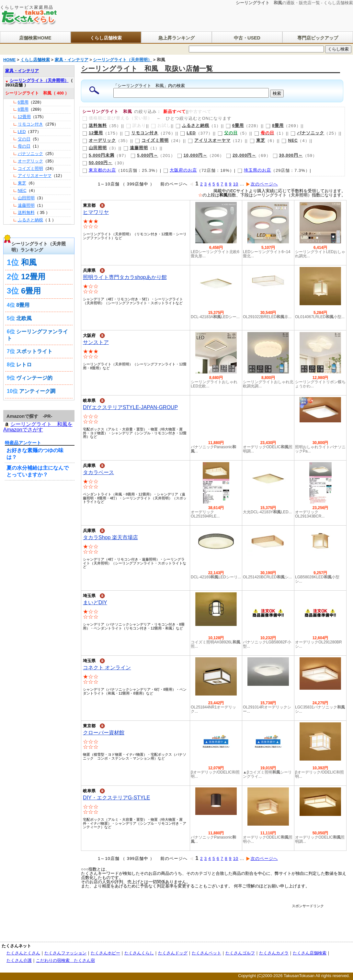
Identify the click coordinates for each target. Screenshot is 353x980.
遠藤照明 (136, 148)
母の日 (24, 146)
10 (236, 184)
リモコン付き (142, 133)
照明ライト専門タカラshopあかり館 (125, 277)
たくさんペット (206, 953)
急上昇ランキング (176, 38)
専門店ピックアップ (318, 38)
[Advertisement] (205, 923)
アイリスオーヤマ (209, 140)
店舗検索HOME (35, 38)
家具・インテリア (22, 71)
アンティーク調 (37, 391)
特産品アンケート (23, 443)
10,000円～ (192, 155)
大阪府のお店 (180, 170)
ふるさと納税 (192, 125)
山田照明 (95, 148)
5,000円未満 (98, 155)
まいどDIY (95, 602)
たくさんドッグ (173, 953)
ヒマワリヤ (96, 212)
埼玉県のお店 (254, 170)
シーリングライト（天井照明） (39, 80)
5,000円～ (144, 155)
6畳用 (235, 125)
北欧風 (24, 318)
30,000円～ (288, 155)
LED (188, 133)
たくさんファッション (65, 953)
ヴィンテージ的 (34, 378)
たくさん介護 (19, 960)
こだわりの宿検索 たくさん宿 (65, 960)
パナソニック (307, 133)
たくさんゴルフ (240, 953)
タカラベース (98, 472)
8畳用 (275, 125)
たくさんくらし (139, 953)
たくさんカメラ (274, 953)
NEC (290, 140)
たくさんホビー (105, 953)
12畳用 (93, 133)
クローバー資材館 (104, 733)
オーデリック (99, 140)
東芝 (257, 140)
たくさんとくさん (23, 953)
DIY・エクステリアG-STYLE (116, 798)
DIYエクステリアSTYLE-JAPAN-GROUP (130, 407)
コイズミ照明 (152, 140)
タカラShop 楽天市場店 (110, 537)
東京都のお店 (99, 170)
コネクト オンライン (107, 668)
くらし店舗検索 (106, 38)
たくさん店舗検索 (310, 953)
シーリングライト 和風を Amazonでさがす (38, 427)
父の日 (24, 139)
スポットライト (34, 351)
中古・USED (247, 38)
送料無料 (95, 125)
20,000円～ (241, 155)
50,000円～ (97, 163)
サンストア (96, 342)
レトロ (24, 365)
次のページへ (262, 184)
